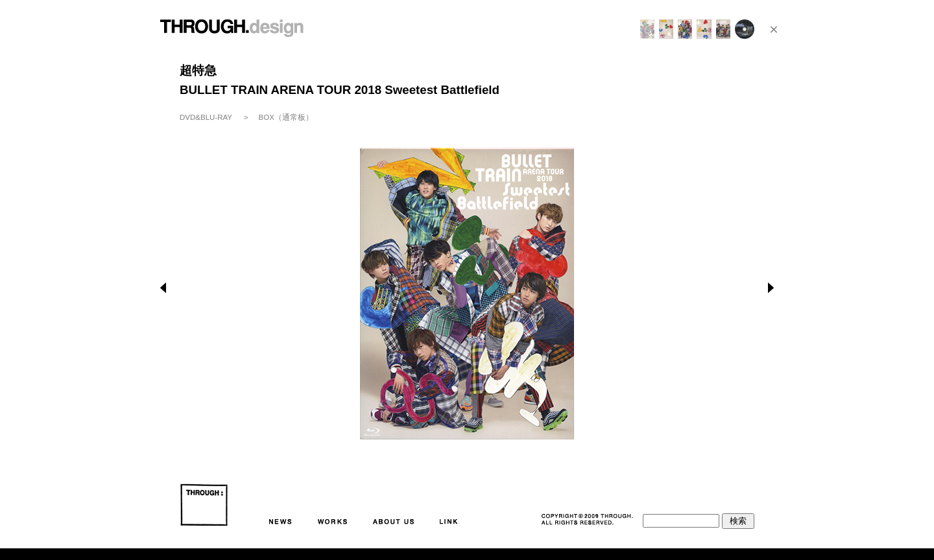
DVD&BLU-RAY (206, 117)
